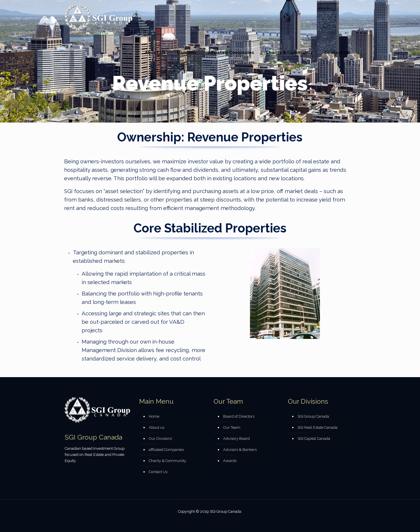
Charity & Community (167, 461)
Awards (230, 461)
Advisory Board (236, 439)
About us (156, 427)
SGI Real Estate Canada (317, 427)
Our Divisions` (161, 439)
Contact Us (158, 472)
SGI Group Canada (313, 416)
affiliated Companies (166, 450)
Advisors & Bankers (240, 450)
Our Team (232, 427)
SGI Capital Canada (314, 439)
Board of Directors (239, 416)
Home (154, 416)
